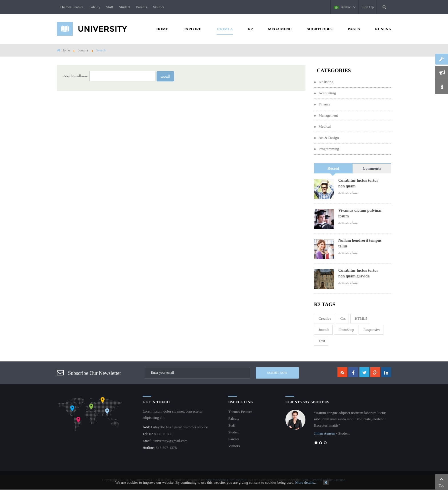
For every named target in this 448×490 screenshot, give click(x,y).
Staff (110, 7)
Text (322, 341)
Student (125, 7)
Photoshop (346, 330)
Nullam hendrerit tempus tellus (360, 243)
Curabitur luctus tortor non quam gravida (358, 273)
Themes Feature (72, 7)
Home (66, 50)
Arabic (345, 7)
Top (442, 481)
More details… (306, 482)
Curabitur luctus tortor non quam (358, 183)
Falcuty (95, 7)
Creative (325, 318)
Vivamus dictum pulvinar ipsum (360, 213)
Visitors (158, 7)
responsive (372, 330)
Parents (141, 7)
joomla (324, 330)
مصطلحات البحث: (76, 76)
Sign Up (368, 7)
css (343, 318)
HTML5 (361, 318)
